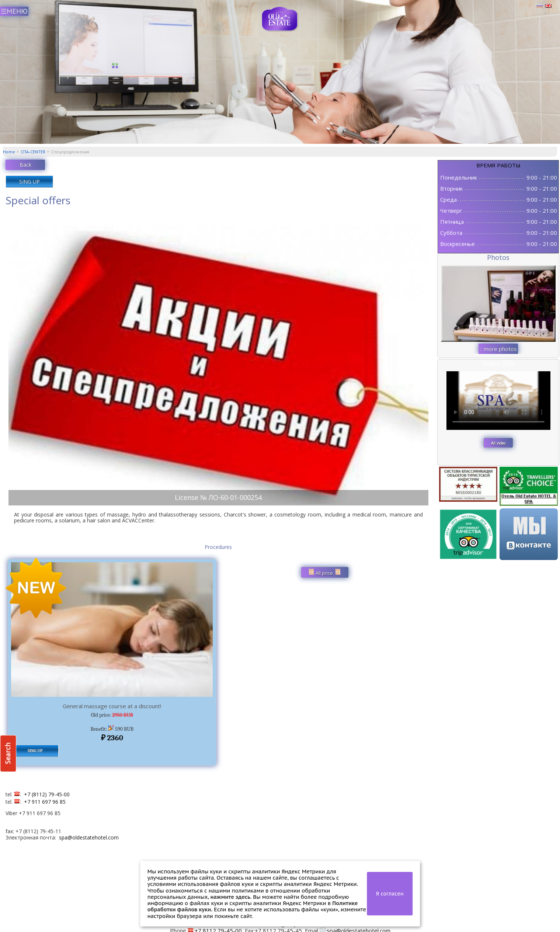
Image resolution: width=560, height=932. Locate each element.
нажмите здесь (230, 897)
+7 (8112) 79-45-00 (47, 794)
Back (25, 165)
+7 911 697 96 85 (45, 802)
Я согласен (390, 894)
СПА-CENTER (33, 152)
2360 (112, 738)
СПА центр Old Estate (280, 19)
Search (8, 754)
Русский (540, 6)
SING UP (29, 182)
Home (9, 152)
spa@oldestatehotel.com (89, 837)
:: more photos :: (498, 349)
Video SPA (498, 363)
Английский (548, 6)
